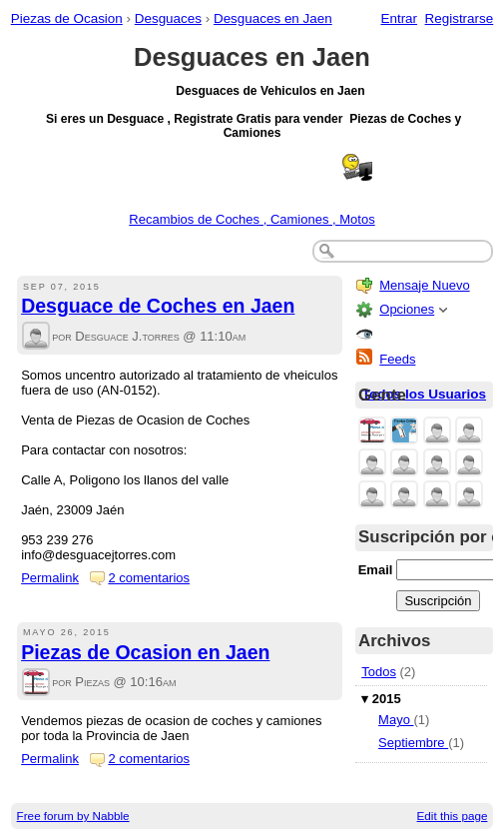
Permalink (50, 578)
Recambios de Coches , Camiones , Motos (252, 219)
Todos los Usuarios (424, 394)
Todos (379, 672)
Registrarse (460, 18)
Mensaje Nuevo (424, 285)
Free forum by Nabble (73, 816)
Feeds (397, 359)
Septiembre (413, 743)
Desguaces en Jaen (273, 18)
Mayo (396, 720)
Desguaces (168, 18)
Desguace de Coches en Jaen (158, 306)
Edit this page (453, 816)
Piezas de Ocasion (67, 18)
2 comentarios (149, 578)
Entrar (399, 18)
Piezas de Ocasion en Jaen (145, 652)
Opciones (407, 309)
